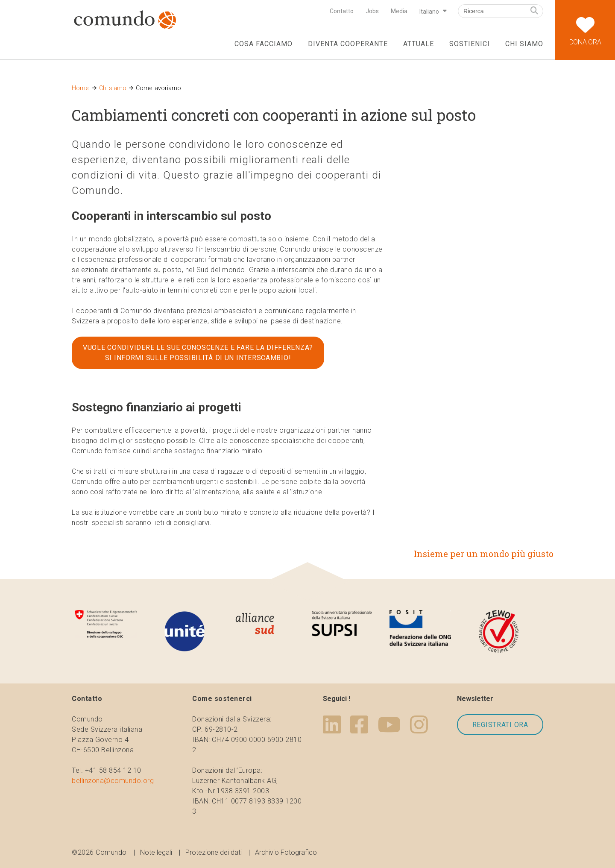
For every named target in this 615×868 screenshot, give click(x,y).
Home (80, 88)
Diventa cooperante (348, 44)
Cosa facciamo (263, 44)
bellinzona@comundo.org (113, 781)
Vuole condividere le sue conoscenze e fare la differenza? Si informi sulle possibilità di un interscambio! (198, 353)
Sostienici (470, 44)
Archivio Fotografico (286, 852)
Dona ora (585, 23)
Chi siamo (524, 44)
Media (399, 11)
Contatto (342, 11)
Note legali (156, 852)
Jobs (372, 11)
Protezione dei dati (214, 852)
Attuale (419, 44)
